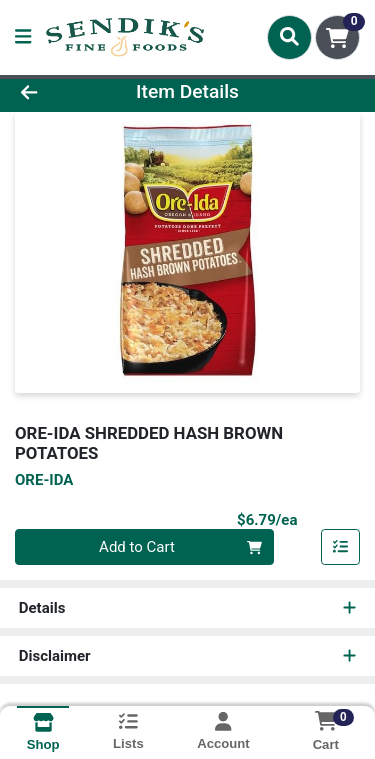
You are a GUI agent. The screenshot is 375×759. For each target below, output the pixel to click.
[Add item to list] (341, 547)
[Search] (289, 37)
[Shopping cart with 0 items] (337, 37)
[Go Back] (58, 92)
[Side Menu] (23, 37)
